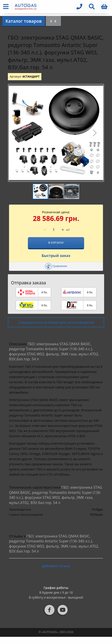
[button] (7, 6)
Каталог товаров (24, 21)
